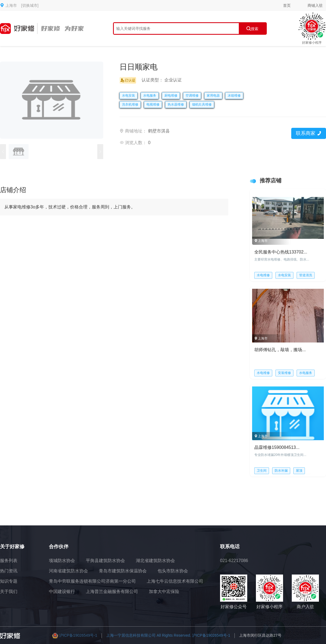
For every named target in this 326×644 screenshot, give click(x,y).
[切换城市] (30, 5)
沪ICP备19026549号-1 (78, 635)
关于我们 (9, 591)
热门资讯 (9, 571)
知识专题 (9, 581)
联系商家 (308, 133)
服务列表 (9, 561)
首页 (287, 5)
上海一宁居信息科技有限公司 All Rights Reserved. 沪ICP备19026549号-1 (168, 635)
